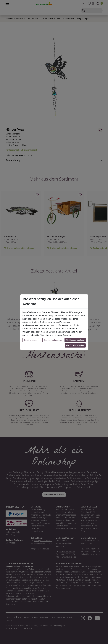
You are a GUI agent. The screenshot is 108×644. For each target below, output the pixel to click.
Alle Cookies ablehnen (75, 340)
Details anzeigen (31, 340)
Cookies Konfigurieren (53, 340)
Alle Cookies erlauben (75, 345)
